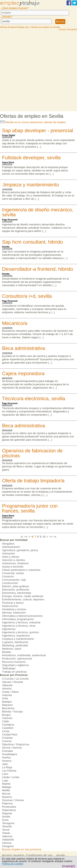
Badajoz (7, 702)
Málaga (7, 787)
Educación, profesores (16, 590)
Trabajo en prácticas (14, 672)
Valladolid (8, 840)
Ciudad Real (10, 734)
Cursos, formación (68, 29)
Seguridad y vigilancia (15, 665)
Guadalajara (10, 754)
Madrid (6, 784)
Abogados (8, 544)
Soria (5, 820)
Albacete (7, 685)
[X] (73, 866)
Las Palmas (9, 771)
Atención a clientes (14, 560)
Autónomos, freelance (15, 563)
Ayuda (60, 855)
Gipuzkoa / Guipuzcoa (16, 744)
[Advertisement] (38, 71)
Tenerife (7, 826)
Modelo (7, 652)
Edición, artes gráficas (16, 586)
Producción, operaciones (17, 659)
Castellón (8, 728)
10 (44, 537)
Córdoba (7, 738)
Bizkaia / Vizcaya (12, 711)
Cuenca (7, 741)
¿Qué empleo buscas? (15, 8)
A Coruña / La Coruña (15, 679)
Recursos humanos (14, 662)
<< (26, 537)
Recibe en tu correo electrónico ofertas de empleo (33, 122)
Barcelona (8, 708)
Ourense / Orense (13, 800)
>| (55, 537)
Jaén (5, 764)
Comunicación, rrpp (14, 580)
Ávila (5, 698)
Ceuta (6, 731)
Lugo (5, 780)
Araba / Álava (10, 692)
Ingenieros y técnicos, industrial (21, 622)
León (5, 774)
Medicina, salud (12, 649)
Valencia (7, 836)
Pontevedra (9, 807)
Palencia (7, 803)
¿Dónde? (7, 17)
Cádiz (6, 721)
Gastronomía (10, 606)
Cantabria (8, 725)
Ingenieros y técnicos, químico (20, 632)
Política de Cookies (13, 864)
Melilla (6, 790)
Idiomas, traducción (14, 613)
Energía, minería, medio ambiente (23, 596)
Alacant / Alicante (13, 682)
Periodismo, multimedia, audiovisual (24, 655)
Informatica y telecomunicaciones (22, 616)
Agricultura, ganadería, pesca (20, 550)
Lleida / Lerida (11, 777)
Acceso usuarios (13, 855)
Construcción (10, 583)
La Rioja (7, 767)
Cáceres (7, 718)
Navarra (7, 797)
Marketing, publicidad (15, 645)
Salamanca (9, 810)
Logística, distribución (15, 642)
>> (51, 537)
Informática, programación (18, 619)
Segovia (7, 813)
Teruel (6, 830)
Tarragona (8, 823)
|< (22, 537)
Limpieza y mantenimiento (18, 639)
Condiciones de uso (39, 855)
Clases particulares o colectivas (21, 570)
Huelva (6, 757)
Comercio (8, 576)
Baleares (7, 705)
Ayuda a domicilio (13, 567)
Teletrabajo (9, 668)
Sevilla (6, 817)
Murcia (6, 794)
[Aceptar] (67, 866)
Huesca (7, 761)
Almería (7, 689)
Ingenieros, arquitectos (16, 636)
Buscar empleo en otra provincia (22, 849)
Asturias (7, 695)
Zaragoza (8, 846)
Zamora (7, 843)
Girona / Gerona (12, 748)
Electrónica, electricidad (17, 593)
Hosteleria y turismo (14, 609)
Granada (7, 751)
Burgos (6, 715)
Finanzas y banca (13, 603)
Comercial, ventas (13, 573)
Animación (8, 553)
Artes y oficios (11, 557)
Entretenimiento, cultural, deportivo (23, 599)
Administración (11, 547)
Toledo (6, 833)
